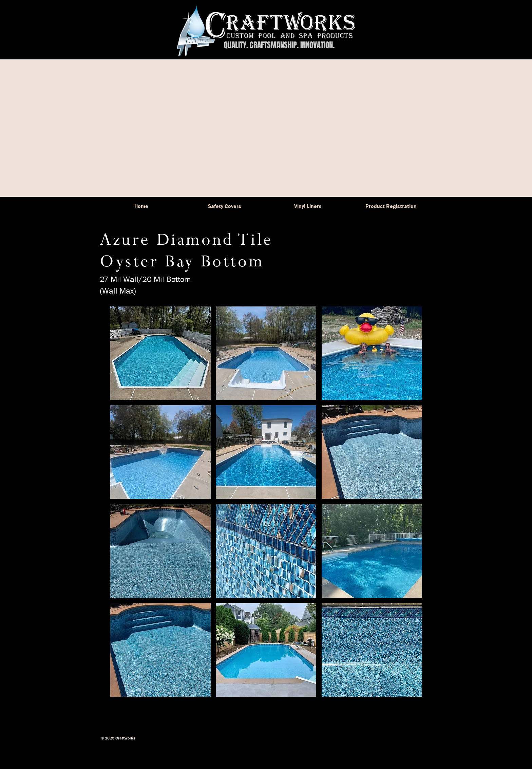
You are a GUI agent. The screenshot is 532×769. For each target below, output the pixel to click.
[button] (160, 353)
